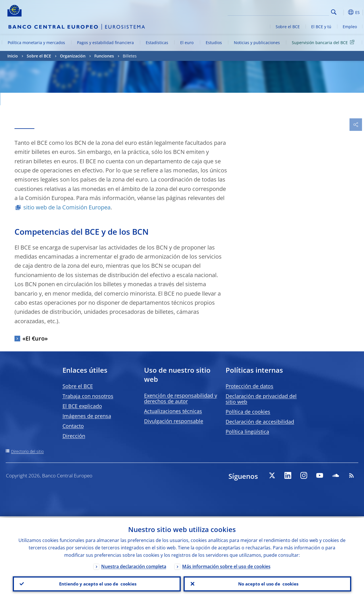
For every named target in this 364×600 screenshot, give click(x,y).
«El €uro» (35, 338)
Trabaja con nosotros (88, 396)
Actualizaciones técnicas (173, 411)
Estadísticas (157, 43)
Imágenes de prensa (87, 416)
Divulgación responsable (174, 421)
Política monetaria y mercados (36, 43)
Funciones (104, 56)
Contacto (73, 426)
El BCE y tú (321, 27)
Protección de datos (249, 386)
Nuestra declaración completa (134, 565)
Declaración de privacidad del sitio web (261, 399)
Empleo (350, 27)
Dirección (74, 436)
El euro (187, 43)
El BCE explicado (82, 406)
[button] (343, 12)
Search (334, 12)
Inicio (13, 56)
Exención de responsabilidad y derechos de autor (181, 398)
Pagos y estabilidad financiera (105, 43)
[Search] (301, 11)
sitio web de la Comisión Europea (67, 207)
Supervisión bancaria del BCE (324, 42)
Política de (248, 412)
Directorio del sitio (27, 451)
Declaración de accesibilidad (260, 422)
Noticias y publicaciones (257, 43)
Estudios (214, 43)
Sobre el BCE (288, 27)
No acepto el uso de (267, 583)
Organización (73, 56)
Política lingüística (247, 432)
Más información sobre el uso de (226, 565)
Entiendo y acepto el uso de (97, 583)
